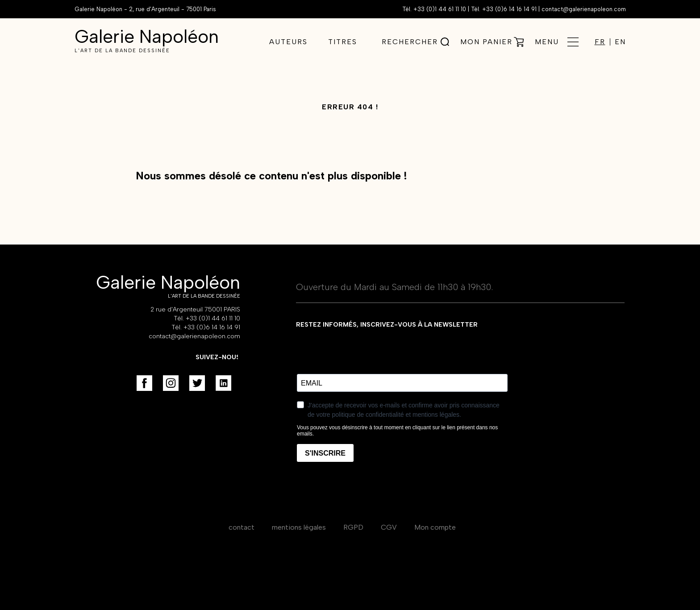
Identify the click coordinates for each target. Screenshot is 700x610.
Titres (343, 42)
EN (620, 42)
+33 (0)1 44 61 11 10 (440, 9)
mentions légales (299, 527)
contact (242, 527)
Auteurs (288, 42)
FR (600, 42)
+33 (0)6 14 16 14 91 (509, 9)
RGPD (353, 527)
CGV (389, 527)
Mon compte (435, 527)
